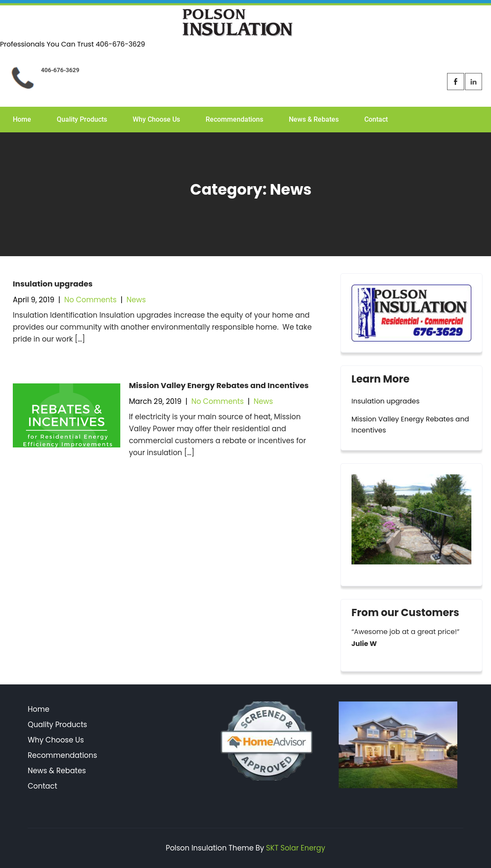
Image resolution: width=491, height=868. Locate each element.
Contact (376, 119)
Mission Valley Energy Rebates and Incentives (219, 385)
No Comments (91, 300)
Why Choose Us (156, 119)
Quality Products (82, 119)
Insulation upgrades (53, 284)
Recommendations (234, 119)
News (136, 300)
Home (22, 119)
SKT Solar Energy (296, 848)
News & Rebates (314, 119)
